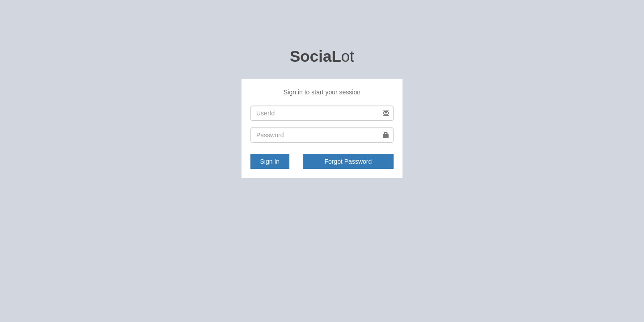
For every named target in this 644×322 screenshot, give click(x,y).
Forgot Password (348, 161)
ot (322, 56)
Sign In (270, 161)
